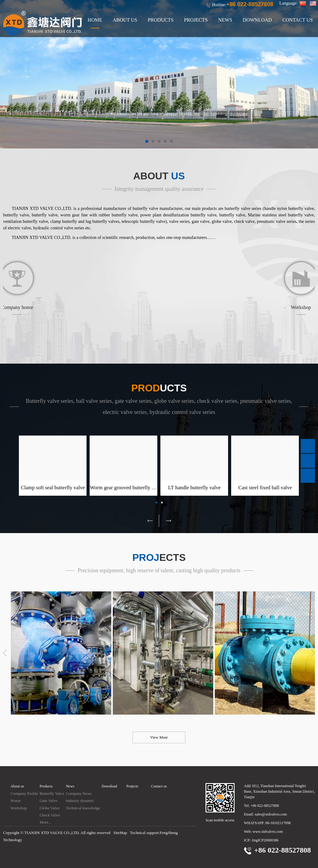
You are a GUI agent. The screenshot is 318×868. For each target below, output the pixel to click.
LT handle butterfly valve (194, 488)
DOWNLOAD (257, 20)
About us (17, 786)
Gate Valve (48, 801)
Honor (16, 801)
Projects (132, 786)
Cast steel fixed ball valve (265, 488)
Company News (79, 793)
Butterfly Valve (52, 793)
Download (109, 786)
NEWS (225, 20)
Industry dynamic (80, 801)
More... (45, 822)
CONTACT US (298, 20)
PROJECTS (196, 20)
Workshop (19, 808)
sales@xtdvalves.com (271, 814)
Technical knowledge (83, 808)
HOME (95, 20)
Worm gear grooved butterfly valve (126, 488)
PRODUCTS (161, 20)
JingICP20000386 (265, 840)
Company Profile (24, 793)
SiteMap (120, 833)
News (70, 786)
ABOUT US (125, 20)
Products (46, 786)
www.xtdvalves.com (268, 832)
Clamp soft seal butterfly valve (53, 488)
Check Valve (50, 815)
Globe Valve (49, 808)
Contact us (159, 786)
